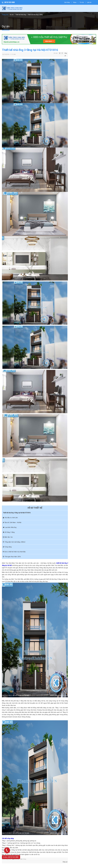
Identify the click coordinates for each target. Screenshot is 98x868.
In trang (23, 859)
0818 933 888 (9, 2)
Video (75, 2)
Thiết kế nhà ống (21, 15)
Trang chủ (5, 15)
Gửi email (16, 859)
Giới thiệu (67, 2)
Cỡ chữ (56, 53)
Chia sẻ (66, 54)
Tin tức (82, 2)
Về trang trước (7, 859)
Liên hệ (89, 2)
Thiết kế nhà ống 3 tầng (35, 15)
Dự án (12, 15)
